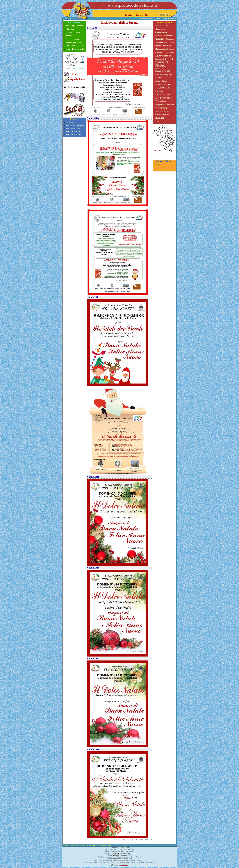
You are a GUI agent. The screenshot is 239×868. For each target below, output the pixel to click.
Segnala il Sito (142, 15)
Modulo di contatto (73, 39)
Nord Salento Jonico (74, 128)
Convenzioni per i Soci (165, 53)
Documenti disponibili (164, 59)
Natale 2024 (160, 118)
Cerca (117, 845)
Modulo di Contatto (90, 845)
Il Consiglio (75, 845)
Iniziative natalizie (163, 85)
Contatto (128, 15)
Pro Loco (74, 26)
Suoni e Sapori (161, 81)
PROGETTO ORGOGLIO (161, 67)
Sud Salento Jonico (73, 134)
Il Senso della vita (163, 95)
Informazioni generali (164, 26)
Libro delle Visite (75, 46)
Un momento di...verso (165, 49)
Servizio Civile (161, 108)
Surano (157, 19)
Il (70, 29)
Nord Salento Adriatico (75, 125)
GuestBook (127, 845)
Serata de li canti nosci (165, 42)
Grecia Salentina (72, 122)
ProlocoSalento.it (146, 19)
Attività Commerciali (164, 56)
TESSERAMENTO (163, 88)
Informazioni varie (73, 32)
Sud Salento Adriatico (74, 131)
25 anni (158, 121)
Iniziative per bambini (164, 36)
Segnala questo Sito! (74, 42)
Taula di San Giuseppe (165, 39)
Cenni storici (161, 29)
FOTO (158, 164)
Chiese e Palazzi (162, 32)
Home (65, 845)
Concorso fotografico (164, 74)
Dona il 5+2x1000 (163, 71)
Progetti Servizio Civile (165, 105)
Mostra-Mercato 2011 (164, 46)
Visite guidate (161, 101)
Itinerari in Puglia (162, 111)
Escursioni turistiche (164, 98)
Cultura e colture (162, 115)
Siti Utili (159, 78)
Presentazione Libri (163, 91)
